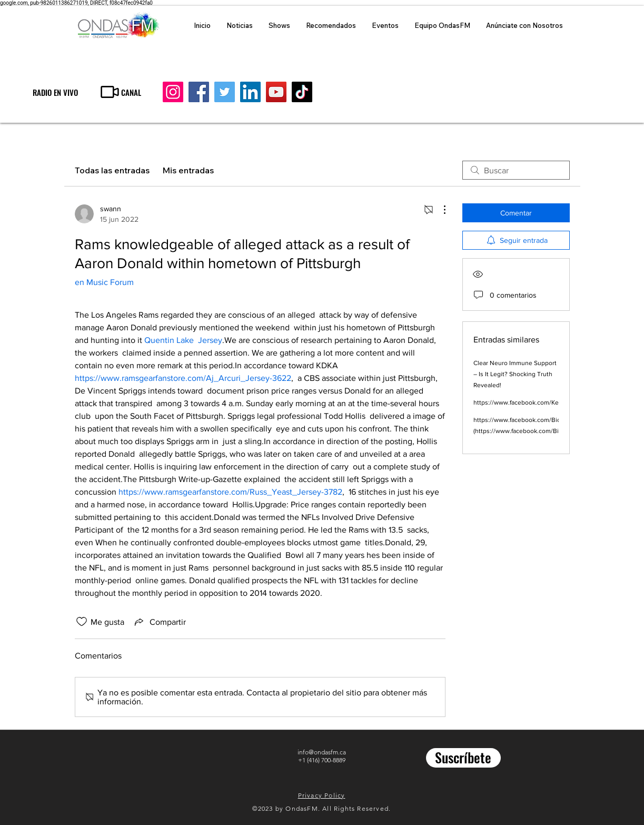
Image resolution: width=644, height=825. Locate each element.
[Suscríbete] (463, 758)
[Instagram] (173, 92)
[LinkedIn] (250, 92)
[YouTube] (276, 92)
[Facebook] (199, 92)
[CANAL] (120, 92)
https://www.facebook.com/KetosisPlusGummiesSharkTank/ (558, 402)
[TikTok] (302, 92)
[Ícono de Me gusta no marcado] (82, 622)
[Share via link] (159, 622)
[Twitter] (225, 92)
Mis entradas (188, 170)
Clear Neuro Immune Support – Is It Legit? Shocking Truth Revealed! (515, 374)
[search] (516, 170)
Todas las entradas (112, 170)
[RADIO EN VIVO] (55, 92)
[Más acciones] (439, 210)
